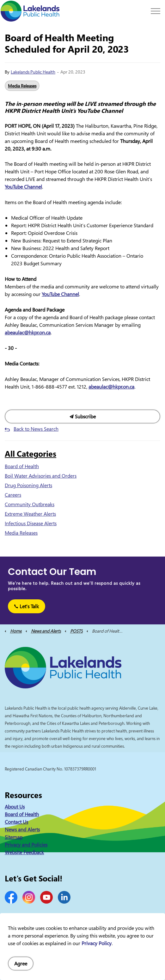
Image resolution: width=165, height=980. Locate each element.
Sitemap (14, 837)
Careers (13, 495)
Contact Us (16, 822)
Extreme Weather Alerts (30, 514)
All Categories (31, 454)
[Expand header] (156, 11)
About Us (15, 807)
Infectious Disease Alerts (31, 523)
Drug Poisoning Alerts (28, 485)
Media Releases (22, 86)
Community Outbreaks (30, 504)
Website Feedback (24, 852)
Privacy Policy (97, 943)
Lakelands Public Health (33, 72)
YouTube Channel (23, 187)
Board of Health (22, 466)
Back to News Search (36, 429)
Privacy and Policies (26, 845)
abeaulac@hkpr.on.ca (28, 332)
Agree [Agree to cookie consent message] (21, 964)
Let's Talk (27, 606)
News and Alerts (22, 829)
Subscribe (82, 416)
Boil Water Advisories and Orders (41, 476)
